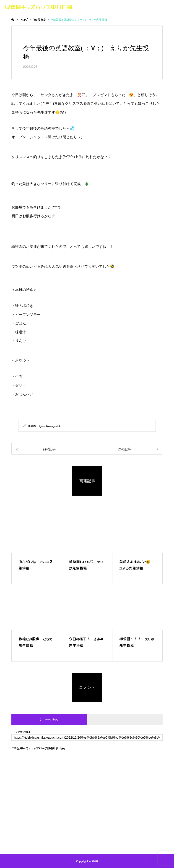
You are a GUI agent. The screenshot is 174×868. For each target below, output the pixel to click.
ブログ (68, 807)
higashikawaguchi (49, 426)
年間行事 (108, 807)
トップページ (15, 807)
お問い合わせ (90, 810)
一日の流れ (87, 807)
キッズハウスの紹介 (43, 807)
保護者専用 (129, 807)
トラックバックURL (21, 732)
